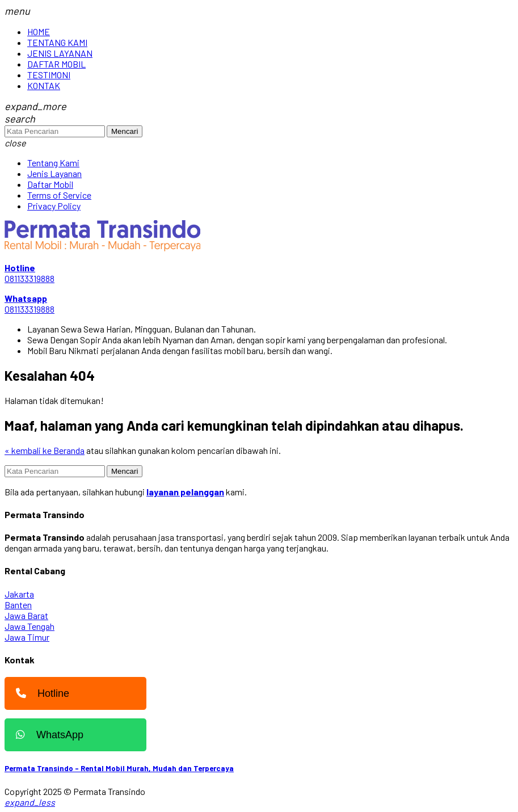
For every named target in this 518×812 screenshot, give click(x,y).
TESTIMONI (49, 75)
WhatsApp (47, 735)
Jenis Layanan (54, 173)
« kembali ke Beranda (45, 450)
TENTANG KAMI (57, 42)
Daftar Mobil (50, 184)
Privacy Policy (54, 206)
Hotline (40, 693)
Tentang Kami (53, 163)
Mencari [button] (125, 131)
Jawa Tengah (30, 626)
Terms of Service (59, 195)
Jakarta (19, 594)
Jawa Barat (26, 615)
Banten (18, 605)
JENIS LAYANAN (60, 53)
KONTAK (44, 85)
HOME (39, 31)
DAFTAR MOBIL (56, 64)
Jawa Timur (27, 637)
